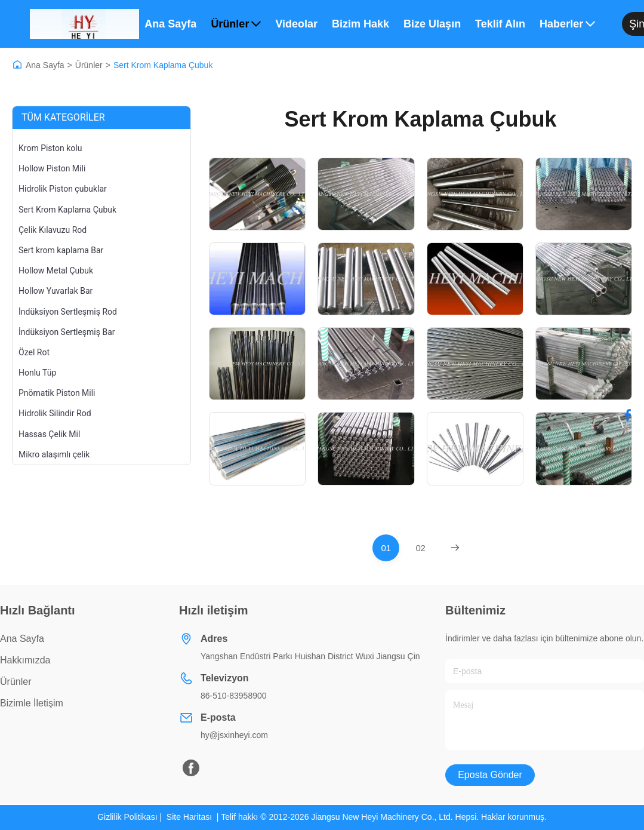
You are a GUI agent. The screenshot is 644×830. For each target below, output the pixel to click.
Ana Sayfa (170, 24)
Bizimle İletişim (32, 703)
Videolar (296, 24)
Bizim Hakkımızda (360, 24)
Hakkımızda (25, 660)
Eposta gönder (490, 775)
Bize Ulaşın (432, 24)
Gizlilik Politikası (127, 817)
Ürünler (236, 24)
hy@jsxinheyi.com (234, 735)
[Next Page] (455, 548)
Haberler (567, 24)
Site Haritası (189, 817)
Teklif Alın (500, 24)
